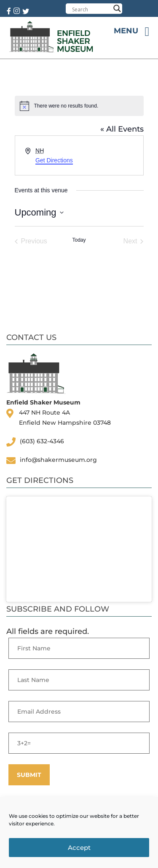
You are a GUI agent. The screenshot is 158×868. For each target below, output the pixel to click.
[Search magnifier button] (117, 8)
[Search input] (91, 9)
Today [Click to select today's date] (79, 240)
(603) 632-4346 (42, 441)
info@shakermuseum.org (58, 460)
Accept (79, 848)
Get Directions (54, 160)
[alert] (79, 106)
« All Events (122, 129)
